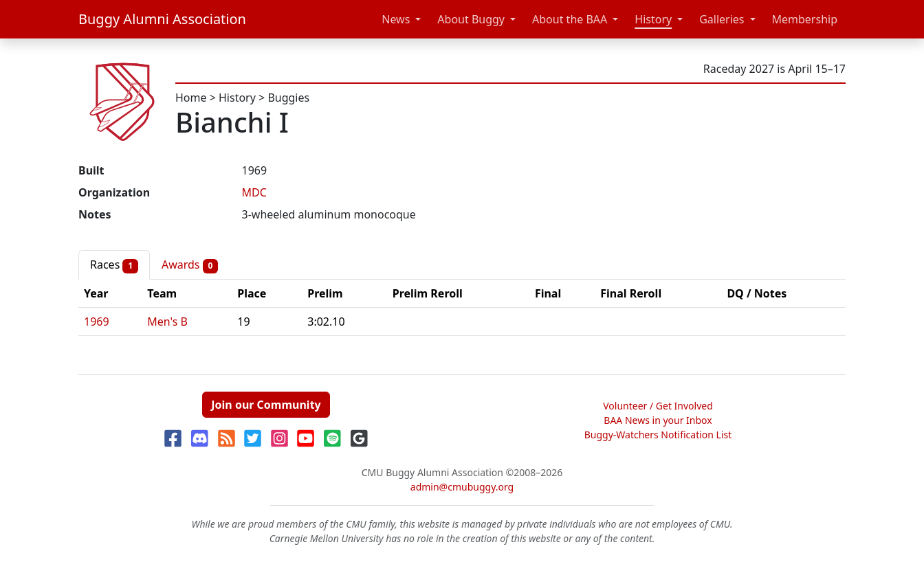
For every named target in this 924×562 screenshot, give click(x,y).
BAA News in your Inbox (658, 420)
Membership (805, 19)
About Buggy (471, 19)
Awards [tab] (190, 265)
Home (191, 98)
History (653, 19)
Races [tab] (114, 265)
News (396, 19)
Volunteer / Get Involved (658, 406)
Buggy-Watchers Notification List (658, 435)
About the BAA (570, 19)
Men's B (167, 322)
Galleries (722, 19)
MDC (254, 192)
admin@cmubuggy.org (462, 487)
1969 (97, 322)
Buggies (288, 98)
